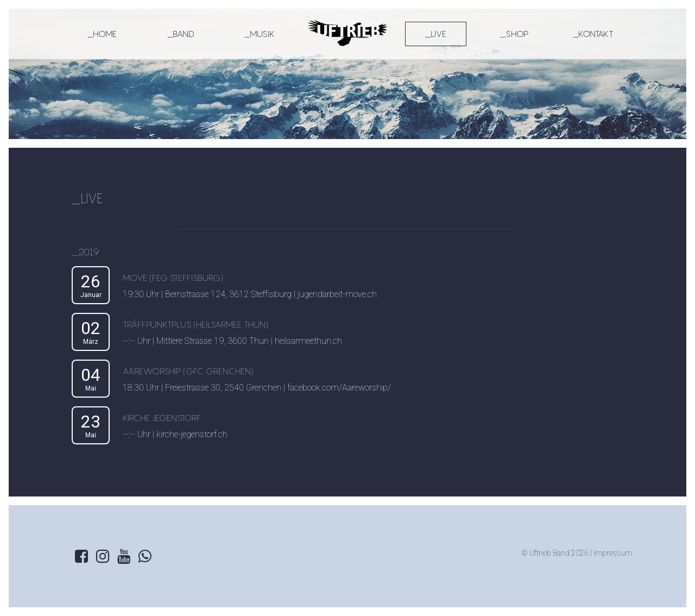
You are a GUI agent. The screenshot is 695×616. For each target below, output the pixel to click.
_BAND (181, 34)
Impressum (613, 553)
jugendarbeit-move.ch (337, 294)
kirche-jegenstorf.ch (192, 434)
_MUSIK (260, 34)
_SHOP (514, 34)
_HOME (102, 34)
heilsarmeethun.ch (308, 341)
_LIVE (436, 34)
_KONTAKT (593, 34)
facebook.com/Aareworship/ (339, 388)
